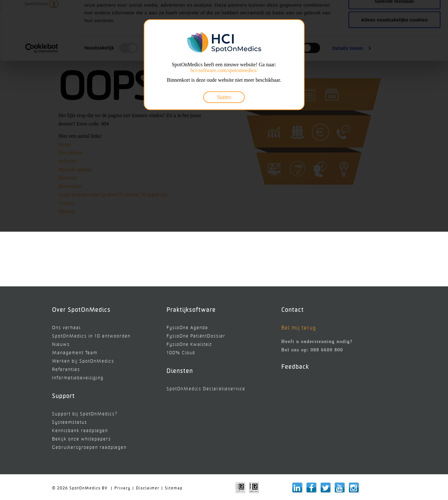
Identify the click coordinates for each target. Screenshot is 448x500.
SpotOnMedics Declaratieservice (206, 389)
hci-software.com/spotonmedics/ (224, 70)
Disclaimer (148, 488)
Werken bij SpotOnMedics (83, 361)
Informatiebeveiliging (78, 378)
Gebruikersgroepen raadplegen (89, 447)
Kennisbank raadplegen (80, 431)
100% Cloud (181, 353)
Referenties (66, 370)
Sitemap (174, 488)
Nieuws (61, 344)
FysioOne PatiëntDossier (196, 336)
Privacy (123, 488)
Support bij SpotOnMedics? (85, 414)
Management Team (75, 353)
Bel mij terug (299, 328)
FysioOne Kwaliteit (189, 344)
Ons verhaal (66, 328)
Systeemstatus (70, 422)
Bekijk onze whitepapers (82, 439)
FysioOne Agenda (187, 328)
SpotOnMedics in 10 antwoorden (91, 336)
